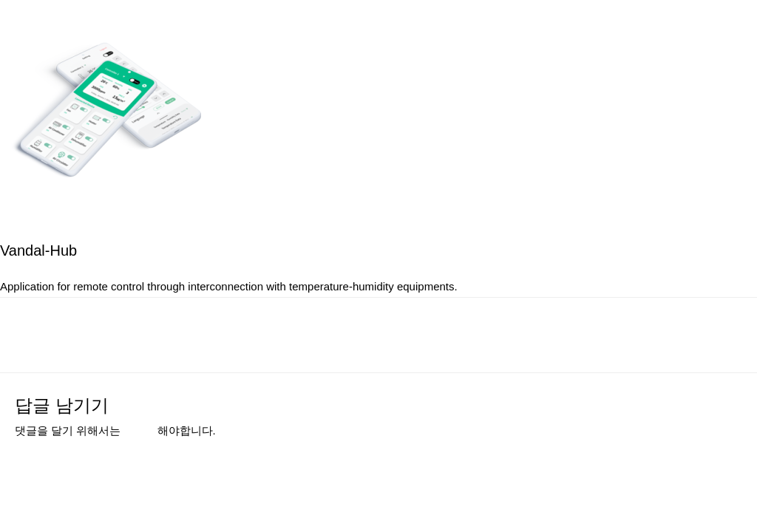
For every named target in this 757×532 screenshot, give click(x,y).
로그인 (141, 430)
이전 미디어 (58, 334)
